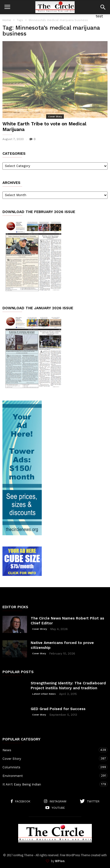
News (50, 750)
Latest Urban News (44, 694)
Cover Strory (40, 629)
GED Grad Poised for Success (58, 709)
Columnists (50, 767)
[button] (103, 7)
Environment (50, 776)
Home (7, 20)
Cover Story (55, 116)
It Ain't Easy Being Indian (50, 784)
